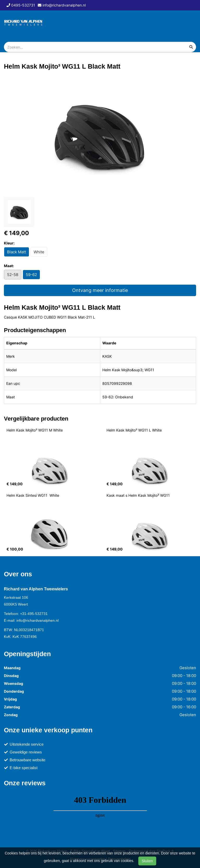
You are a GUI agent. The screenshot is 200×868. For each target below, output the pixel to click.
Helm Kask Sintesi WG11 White (33, 495)
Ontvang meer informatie (100, 290)
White (39, 252)
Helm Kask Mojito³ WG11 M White (35, 430)
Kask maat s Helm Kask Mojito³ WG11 (138, 495)
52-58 (13, 275)
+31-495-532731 (34, 614)
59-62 (31, 275)
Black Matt (17, 252)
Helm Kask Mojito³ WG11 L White (134, 430)
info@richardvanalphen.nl (37, 620)
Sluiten (147, 861)
